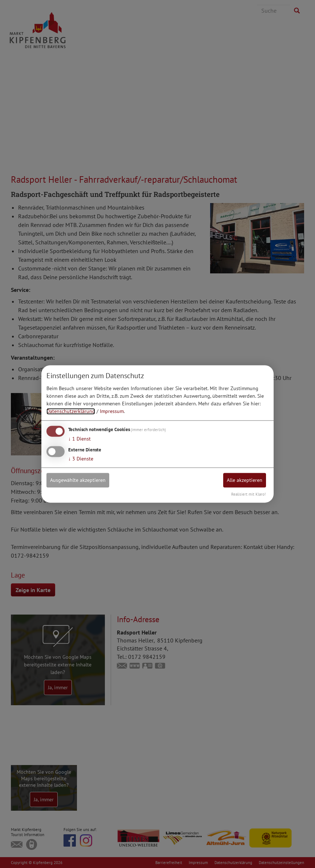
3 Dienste (81, 459)
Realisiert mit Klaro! (248, 495)
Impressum (112, 411)
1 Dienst (79, 439)
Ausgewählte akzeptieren (78, 480)
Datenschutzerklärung (71, 411)
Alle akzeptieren (245, 480)
